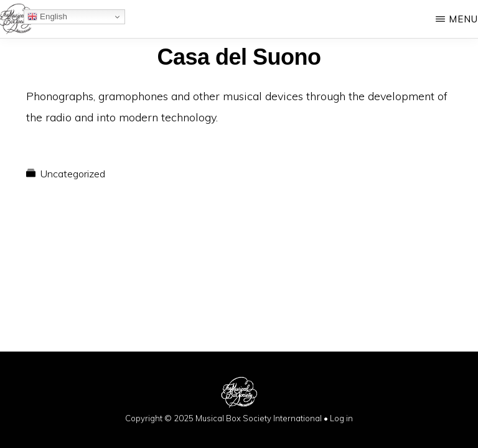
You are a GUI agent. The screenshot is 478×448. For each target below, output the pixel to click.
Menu (463, 19)
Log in (341, 418)
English (47, 17)
